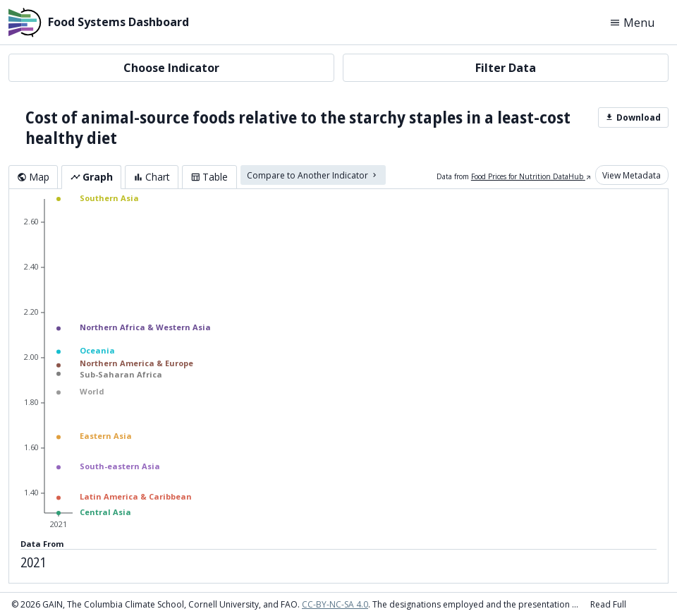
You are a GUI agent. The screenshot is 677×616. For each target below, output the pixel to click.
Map (33, 177)
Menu (632, 23)
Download (633, 117)
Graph (92, 177)
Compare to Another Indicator (313, 175)
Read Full (608, 604)
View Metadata (632, 175)
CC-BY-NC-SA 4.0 (335, 604)
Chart (152, 177)
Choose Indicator (171, 68)
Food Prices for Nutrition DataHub (531, 176)
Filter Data (506, 68)
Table (209, 177)
